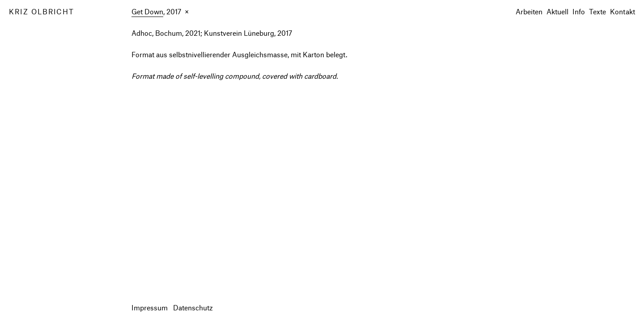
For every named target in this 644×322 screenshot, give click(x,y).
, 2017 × (160, 12)
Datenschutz (193, 307)
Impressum (150, 307)
